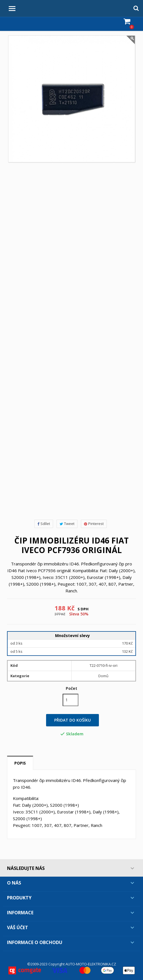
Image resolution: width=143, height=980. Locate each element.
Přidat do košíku (72, 720)
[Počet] (71, 700)
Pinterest (94, 524)
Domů (103, 676)
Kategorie (20, 676)
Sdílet (44, 524)
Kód (14, 665)
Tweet (67, 524)
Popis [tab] (20, 763)
